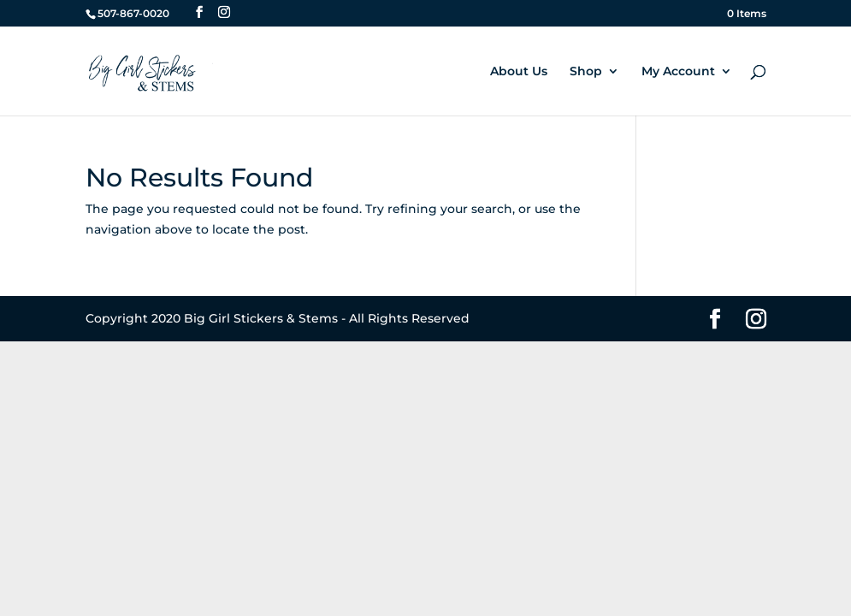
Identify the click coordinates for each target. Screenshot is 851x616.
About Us (519, 72)
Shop (586, 72)
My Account (678, 72)
